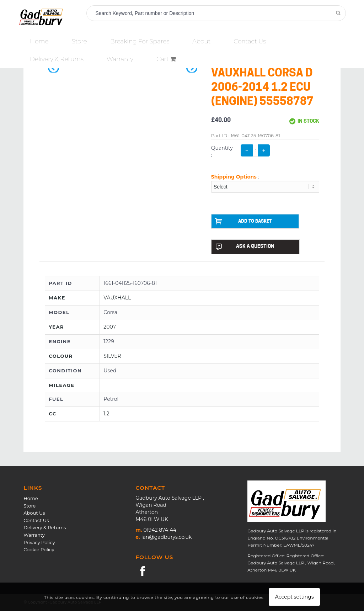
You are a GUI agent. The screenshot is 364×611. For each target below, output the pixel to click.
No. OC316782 (281, 538)
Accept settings (295, 597)
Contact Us (36, 521)
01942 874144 (160, 530)
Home (31, 499)
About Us (34, 513)
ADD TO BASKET (244, 221)
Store (30, 506)
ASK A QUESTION (245, 247)
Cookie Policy (39, 550)
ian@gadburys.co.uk (167, 537)
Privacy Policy (39, 542)
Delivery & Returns (45, 528)
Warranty (34, 535)
